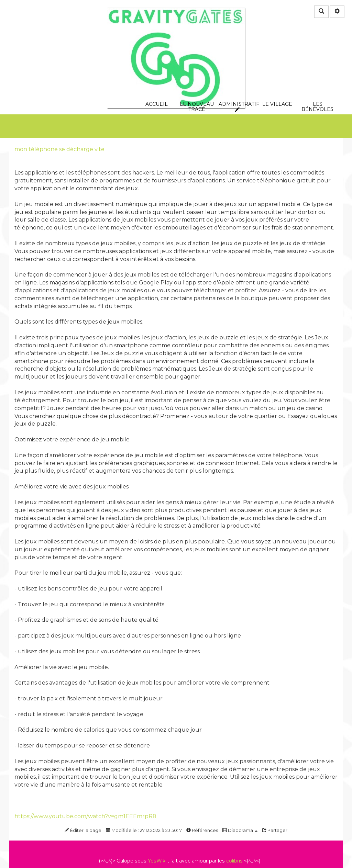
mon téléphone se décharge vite (59, 149)
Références (202, 830)
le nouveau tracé (197, 67)
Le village (277, 67)
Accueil (157, 67)
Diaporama (240, 830)
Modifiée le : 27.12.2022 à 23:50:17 (144, 830)
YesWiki (157, 861)
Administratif (237, 67)
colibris (234, 861)
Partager (275, 830)
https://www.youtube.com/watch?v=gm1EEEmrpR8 (85, 816)
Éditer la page (83, 830)
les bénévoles (317, 67)
